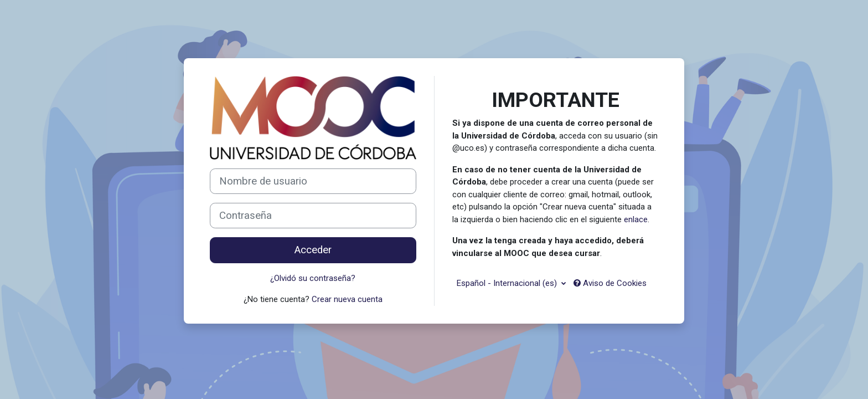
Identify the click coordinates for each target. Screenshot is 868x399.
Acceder (313, 250)
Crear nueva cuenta (347, 299)
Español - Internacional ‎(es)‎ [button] (508, 283)
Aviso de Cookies (610, 283)
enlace (636, 219)
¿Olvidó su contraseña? (313, 278)
